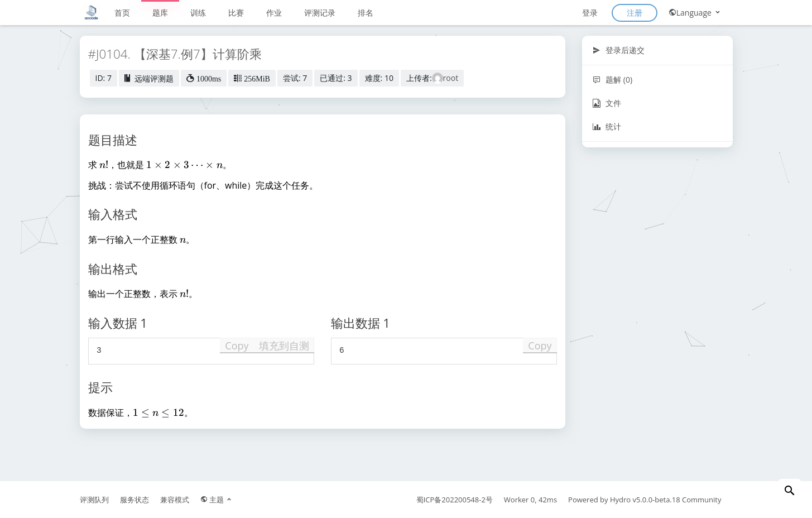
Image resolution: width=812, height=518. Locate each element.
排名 (366, 13)
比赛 (236, 13)
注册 (635, 13)
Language (695, 13)
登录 (590, 13)
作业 (274, 13)
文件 (607, 103)
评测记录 (320, 13)
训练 (198, 13)
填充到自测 (284, 346)
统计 (607, 126)
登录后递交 (619, 50)
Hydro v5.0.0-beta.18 (645, 500)
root (451, 78)
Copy (237, 346)
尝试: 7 (295, 78)
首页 (122, 13)
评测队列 (94, 500)
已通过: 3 (336, 78)
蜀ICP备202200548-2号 (455, 500)
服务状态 (134, 500)
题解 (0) (612, 80)
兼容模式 (175, 500)
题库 (160, 13)
